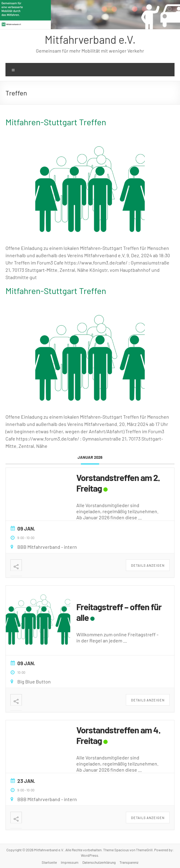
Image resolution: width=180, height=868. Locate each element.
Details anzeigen (148, 565)
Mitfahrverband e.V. (90, 39)
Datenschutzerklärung (99, 862)
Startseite (49, 862)
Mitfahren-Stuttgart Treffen (56, 122)
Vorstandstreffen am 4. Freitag (118, 735)
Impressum (70, 862)
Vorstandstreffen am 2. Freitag (118, 483)
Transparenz (129, 862)
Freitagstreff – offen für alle (119, 612)
